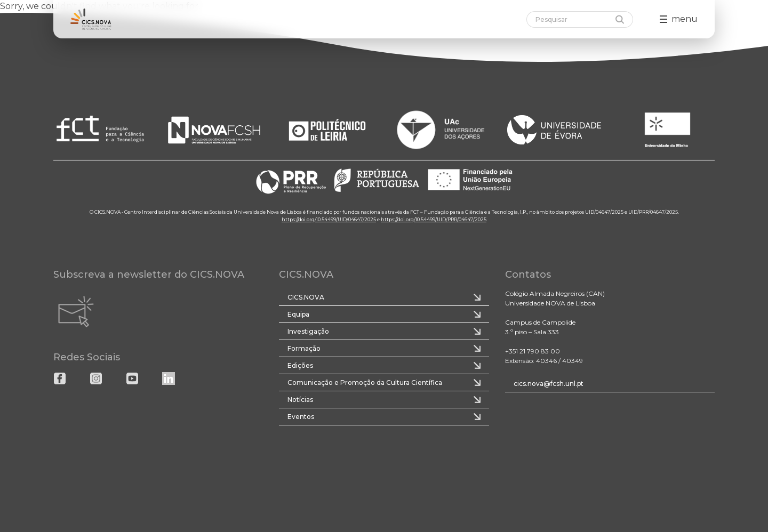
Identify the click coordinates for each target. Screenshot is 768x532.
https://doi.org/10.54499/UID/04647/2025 (329, 219)
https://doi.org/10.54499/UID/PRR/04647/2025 (434, 219)
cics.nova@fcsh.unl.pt (549, 384)
